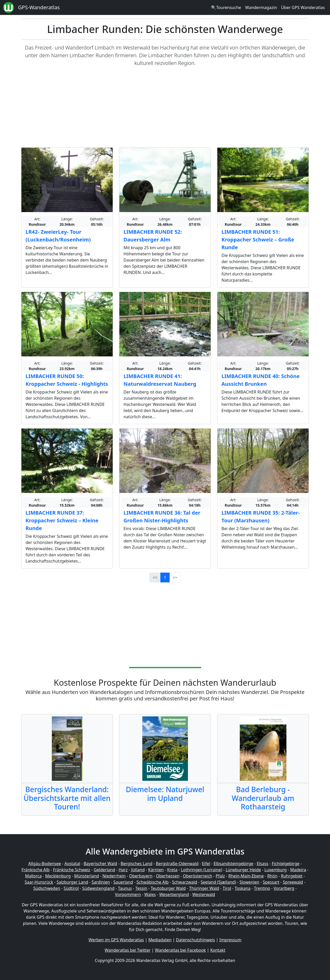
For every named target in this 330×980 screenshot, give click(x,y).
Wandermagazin (261, 7)
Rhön (272, 876)
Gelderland (104, 870)
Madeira (298, 870)
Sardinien (101, 882)
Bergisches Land (137, 864)
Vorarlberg (284, 888)
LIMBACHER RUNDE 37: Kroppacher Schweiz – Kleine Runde (62, 520)
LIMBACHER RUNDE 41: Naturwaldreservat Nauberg (160, 380)
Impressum (230, 940)
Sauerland (123, 882)
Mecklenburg (58, 876)
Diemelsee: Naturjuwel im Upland (165, 794)
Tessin (141, 888)
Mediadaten (160, 940)
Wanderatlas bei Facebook (180, 950)
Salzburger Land (72, 882)
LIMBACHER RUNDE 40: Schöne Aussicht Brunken (261, 380)
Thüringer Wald (204, 888)
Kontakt (218, 950)
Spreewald (293, 882)
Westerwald (204, 894)
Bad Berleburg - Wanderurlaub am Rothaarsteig (263, 798)
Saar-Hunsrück (39, 882)
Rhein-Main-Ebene (246, 876)
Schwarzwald (185, 882)
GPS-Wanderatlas (39, 7)
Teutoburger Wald (168, 888)
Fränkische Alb (36, 870)
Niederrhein (114, 876)
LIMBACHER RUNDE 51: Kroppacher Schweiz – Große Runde (258, 240)
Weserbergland (174, 894)
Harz (123, 870)
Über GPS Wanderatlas (303, 7)
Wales (150, 894)
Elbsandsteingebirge (233, 864)
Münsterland (87, 876)
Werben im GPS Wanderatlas (116, 940)
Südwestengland (98, 888)
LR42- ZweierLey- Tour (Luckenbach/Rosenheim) (58, 236)
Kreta (172, 870)
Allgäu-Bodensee (44, 864)
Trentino (262, 888)
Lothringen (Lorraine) (202, 870)
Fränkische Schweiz (72, 870)
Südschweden (47, 888)
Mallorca (33, 876)
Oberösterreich (198, 876)
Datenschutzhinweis (196, 940)
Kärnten (156, 870)
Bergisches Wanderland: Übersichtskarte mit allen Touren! (67, 798)
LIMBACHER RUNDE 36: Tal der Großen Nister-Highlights (162, 517)
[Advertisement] (165, 107)
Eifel (206, 864)
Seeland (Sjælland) (218, 882)
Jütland (138, 870)
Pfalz (220, 876)
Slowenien (249, 882)
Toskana (243, 888)
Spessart (271, 882)
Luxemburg (276, 870)
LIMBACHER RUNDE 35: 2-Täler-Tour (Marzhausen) (261, 517)
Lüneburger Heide (243, 870)
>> (175, 577)
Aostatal (72, 864)
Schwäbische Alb (152, 882)
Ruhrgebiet (292, 876)
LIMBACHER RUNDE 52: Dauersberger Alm (153, 236)
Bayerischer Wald (100, 864)
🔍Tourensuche (226, 7)
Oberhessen (168, 876)
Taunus (125, 888)
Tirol (227, 888)
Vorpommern (128, 894)
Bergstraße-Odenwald (177, 864)
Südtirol (71, 888)
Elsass (263, 864)
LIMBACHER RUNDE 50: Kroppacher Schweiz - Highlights (67, 380)
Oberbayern (141, 876)
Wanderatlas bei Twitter (128, 950)
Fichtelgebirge (286, 864)
